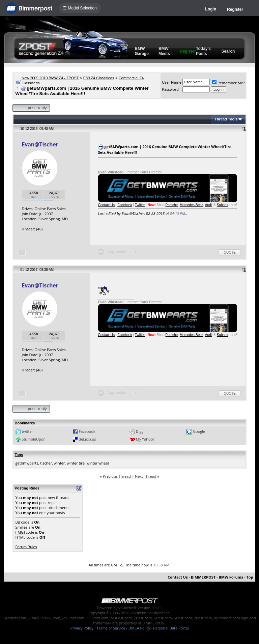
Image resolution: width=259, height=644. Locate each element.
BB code (23, 522)
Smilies (22, 527)
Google (199, 431)
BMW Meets (164, 51)
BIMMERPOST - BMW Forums (217, 577)
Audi (208, 205)
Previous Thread (117, 476)
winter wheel (98, 463)
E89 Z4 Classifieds (99, 78)
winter (60, 463)
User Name (172, 82)
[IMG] (20, 532)
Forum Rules (26, 547)
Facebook (125, 205)
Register (235, 9)
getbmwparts (27, 463)
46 (39, 229)
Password (170, 89)
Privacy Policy (82, 628)
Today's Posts (203, 51)
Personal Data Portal (171, 628)
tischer (46, 463)
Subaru (222, 205)
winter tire (76, 463)
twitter (27, 431)
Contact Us (106, 205)
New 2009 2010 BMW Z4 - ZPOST (50, 78)
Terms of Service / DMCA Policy (123, 628)
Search (228, 51)
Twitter (140, 205)
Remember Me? (228, 83)
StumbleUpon (34, 439)
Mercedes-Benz (192, 205)
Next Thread (146, 476)
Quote (229, 253)
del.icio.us (88, 439)
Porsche (171, 205)
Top (250, 577)
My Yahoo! (145, 439)
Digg (140, 431)
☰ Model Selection (80, 8)
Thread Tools (226, 119)
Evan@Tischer (40, 144)
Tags (19, 455)
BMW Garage (142, 51)
